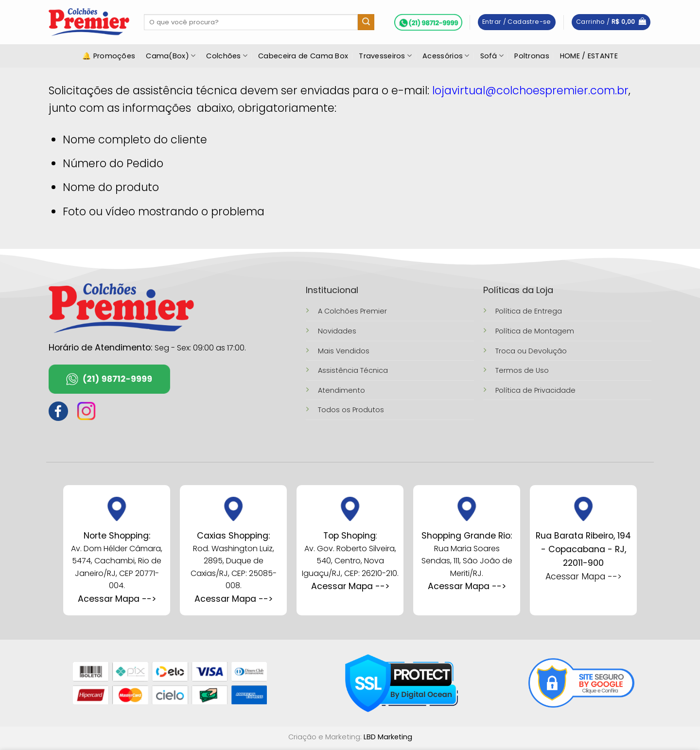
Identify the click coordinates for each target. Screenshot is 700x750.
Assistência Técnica (353, 370)
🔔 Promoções (109, 56)
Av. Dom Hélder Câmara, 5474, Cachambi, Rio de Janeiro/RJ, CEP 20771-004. (117, 561)
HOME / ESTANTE (589, 56)
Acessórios (446, 56)
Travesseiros (385, 56)
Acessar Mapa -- (231, 599)
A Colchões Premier (352, 311)
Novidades (337, 331)
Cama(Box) (171, 56)
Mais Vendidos (344, 351)
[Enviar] (366, 22)
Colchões (227, 56)
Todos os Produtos (351, 410)
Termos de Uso (522, 370)
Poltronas (532, 56)
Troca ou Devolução (531, 351)
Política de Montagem (535, 331)
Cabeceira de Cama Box (303, 56)
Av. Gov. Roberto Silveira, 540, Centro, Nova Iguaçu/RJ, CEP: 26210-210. (350, 561)
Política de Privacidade (535, 390)
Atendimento (341, 390)
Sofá (492, 56)
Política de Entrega (529, 311)
